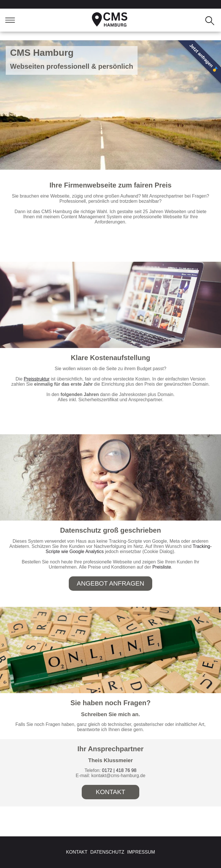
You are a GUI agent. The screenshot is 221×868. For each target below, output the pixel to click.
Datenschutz (107, 852)
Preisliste (162, 567)
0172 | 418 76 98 (119, 770)
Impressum (141, 852)
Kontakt (110, 792)
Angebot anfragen (110, 583)
